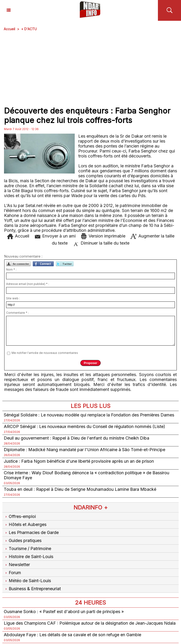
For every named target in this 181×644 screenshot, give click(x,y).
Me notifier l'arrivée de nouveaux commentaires (45, 353)
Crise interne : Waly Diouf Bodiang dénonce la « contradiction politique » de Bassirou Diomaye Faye (86, 475)
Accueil (9, 29)
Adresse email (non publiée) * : (28, 284)
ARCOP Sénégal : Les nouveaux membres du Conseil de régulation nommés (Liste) (84, 426)
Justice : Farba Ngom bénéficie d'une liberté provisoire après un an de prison (79, 461)
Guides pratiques (23, 540)
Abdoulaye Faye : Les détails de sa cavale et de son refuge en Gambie (72, 635)
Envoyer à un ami (55, 236)
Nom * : (11, 269)
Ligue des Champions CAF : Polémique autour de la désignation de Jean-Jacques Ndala (90, 623)
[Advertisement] (90, 69)
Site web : (13, 298)
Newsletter (17, 565)
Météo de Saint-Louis (27, 581)
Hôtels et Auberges (25, 524)
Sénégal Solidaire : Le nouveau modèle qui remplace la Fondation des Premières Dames (89, 415)
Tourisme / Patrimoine (27, 549)
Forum (12, 573)
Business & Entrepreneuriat (32, 589)
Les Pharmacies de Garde (31, 532)
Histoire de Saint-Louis (29, 557)
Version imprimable (103, 236)
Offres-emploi (20, 516)
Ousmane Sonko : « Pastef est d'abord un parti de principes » (64, 612)
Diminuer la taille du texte (101, 243)
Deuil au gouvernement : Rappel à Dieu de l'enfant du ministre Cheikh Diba (76, 438)
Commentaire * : (17, 313)
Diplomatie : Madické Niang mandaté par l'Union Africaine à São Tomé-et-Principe (84, 450)
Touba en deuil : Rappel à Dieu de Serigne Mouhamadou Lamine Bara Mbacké (80, 489)
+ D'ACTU (29, 29)
